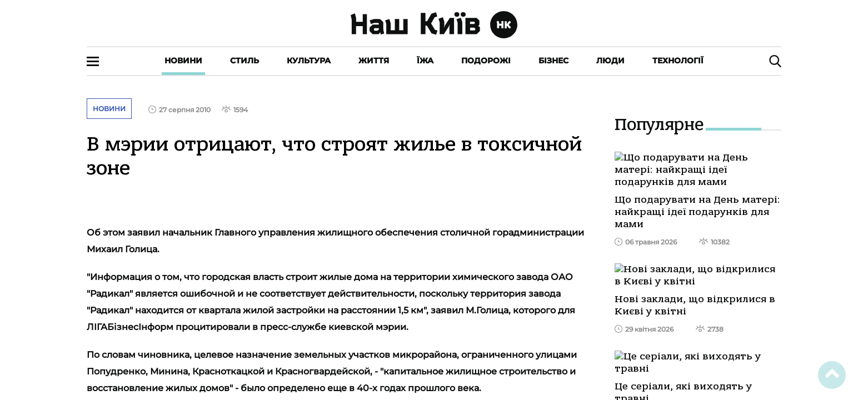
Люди (610, 61)
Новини (183, 61)
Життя (374, 61)
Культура (309, 61)
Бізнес (553, 61)
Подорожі (486, 61)
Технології (678, 61)
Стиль (245, 61)
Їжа (425, 61)
